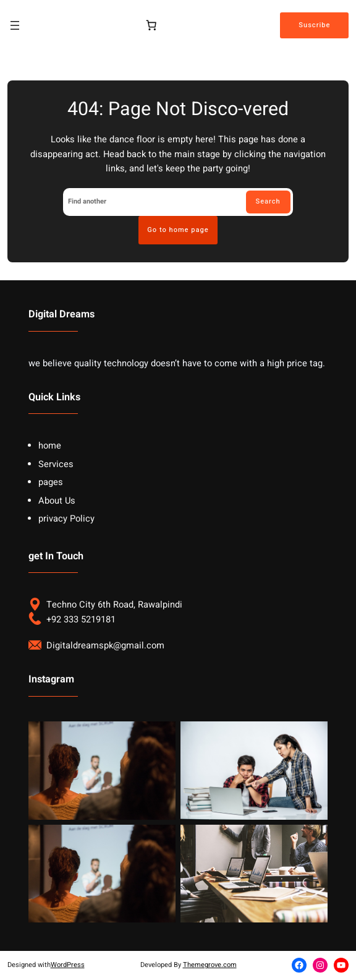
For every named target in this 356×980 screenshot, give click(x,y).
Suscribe (314, 25)
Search (268, 201)
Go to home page (178, 230)
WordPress (68, 965)
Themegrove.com (210, 965)
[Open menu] (15, 25)
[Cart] (151, 25)
